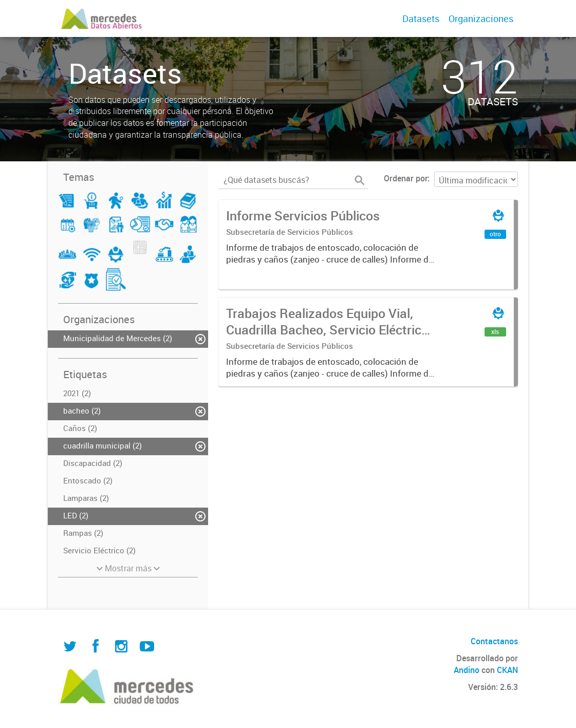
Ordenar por (406, 178)
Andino (467, 670)
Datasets (421, 18)
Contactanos (494, 641)
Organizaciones (481, 18)
